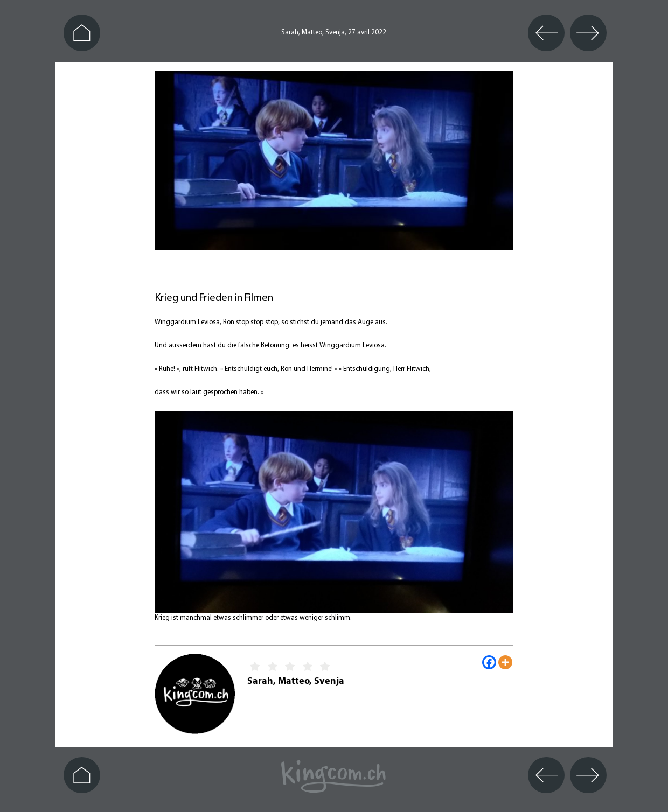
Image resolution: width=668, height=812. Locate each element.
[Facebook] (489, 662)
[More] (505, 662)
